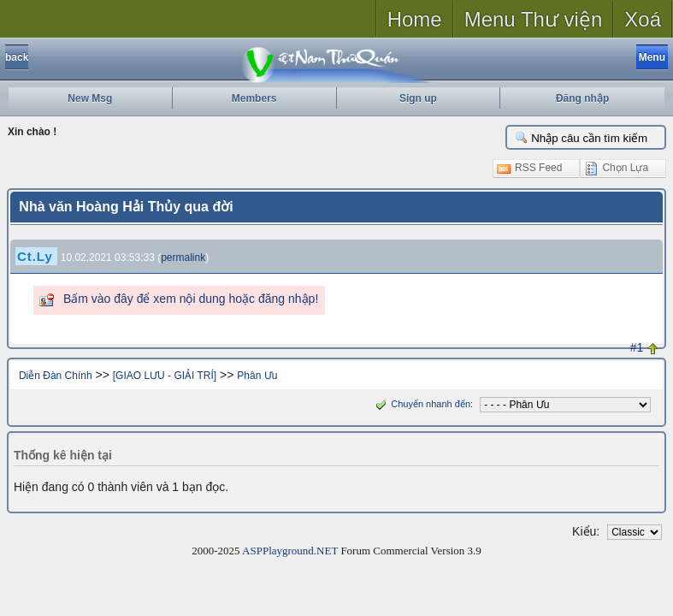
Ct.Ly (35, 256)
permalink (183, 258)
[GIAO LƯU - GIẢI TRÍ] (165, 376)
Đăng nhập (582, 98)
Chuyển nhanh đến (421, 404)
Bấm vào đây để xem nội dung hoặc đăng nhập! (191, 299)
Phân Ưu (257, 376)
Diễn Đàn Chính (56, 376)
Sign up (418, 98)
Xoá (643, 19)
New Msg (90, 98)
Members (254, 98)
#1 (637, 347)
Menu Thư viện (534, 19)
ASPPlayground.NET (290, 551)
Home (415, 19)
